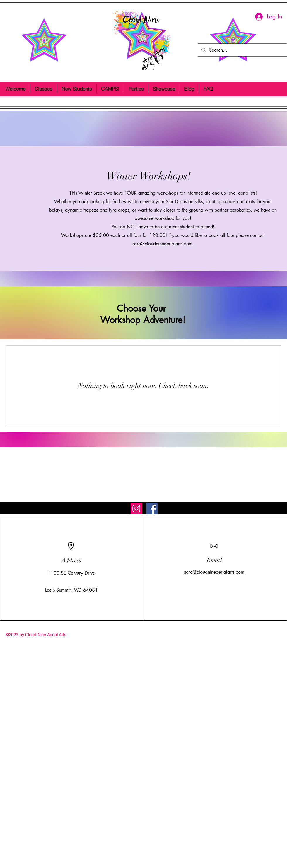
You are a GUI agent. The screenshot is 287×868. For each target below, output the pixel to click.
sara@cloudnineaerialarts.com (163, 244)
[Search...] (242, 50)
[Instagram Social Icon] (136, 508)
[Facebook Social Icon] (152, 508)
